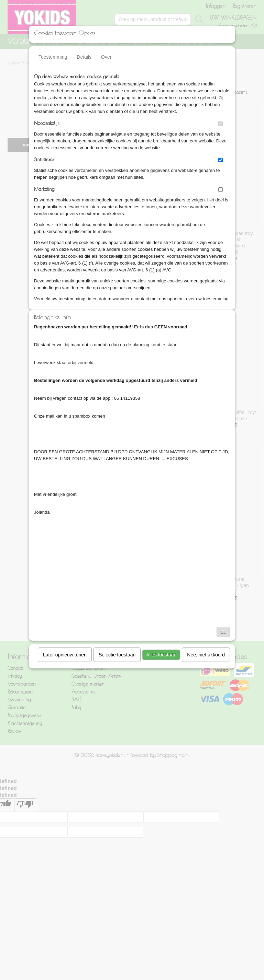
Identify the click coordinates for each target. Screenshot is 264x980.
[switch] (221, 124)
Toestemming (53, 57)
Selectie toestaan (117, 655)
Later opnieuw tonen (65, 655)
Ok (223, 632)
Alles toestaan (161, 655)
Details (84, 57)
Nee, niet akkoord (206, 655)
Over (106, 57)
